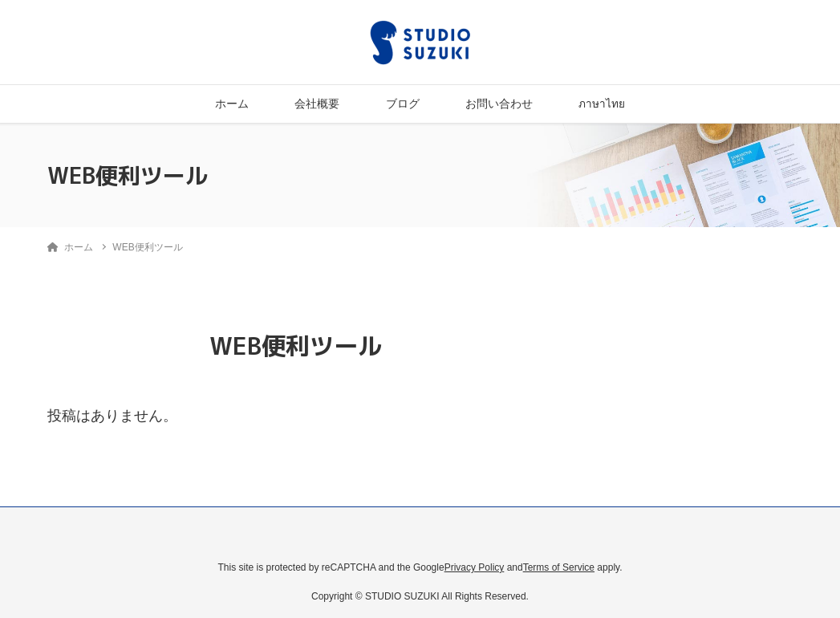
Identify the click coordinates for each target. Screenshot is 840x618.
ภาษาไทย (602, 104)
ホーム (232, 104)
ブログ (403, 104)
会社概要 (317, 104)
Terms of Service (559, 567)
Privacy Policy (475, 567)
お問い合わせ (499, 104)
